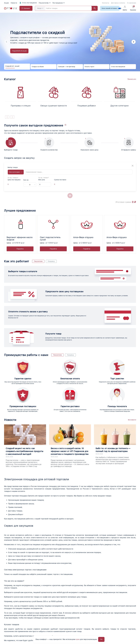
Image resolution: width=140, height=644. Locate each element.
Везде (40, 8)
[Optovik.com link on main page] (11, 8)
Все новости (132, 389)
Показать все (132, 79)
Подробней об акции (19, 51)
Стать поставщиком (28, 3)
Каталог (66, 620)
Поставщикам (58, 3)
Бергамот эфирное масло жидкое (20, 238)
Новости (14, 3)
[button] (134, 42)
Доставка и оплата (118, 3)
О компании (131, 3)
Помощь (128, 623)
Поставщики (95, 620)
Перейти (20, 249)
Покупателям (45, 3)
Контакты (106, 3)
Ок (101, 639)
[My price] (45, 184)
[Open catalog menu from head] (26, 8)
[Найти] (94, 8)
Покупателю (38, 261)
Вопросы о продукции (99, 623)
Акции (6, 3)
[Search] (66, 8)
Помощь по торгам (70, 623)
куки (78, 639)
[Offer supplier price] (10, 184)
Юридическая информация (101, 627)
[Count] (30, 185)
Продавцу (51, 261)
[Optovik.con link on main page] (12, 618)
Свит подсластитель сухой (50, 238)
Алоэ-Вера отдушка (83, 237)
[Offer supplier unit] (13, 184)
